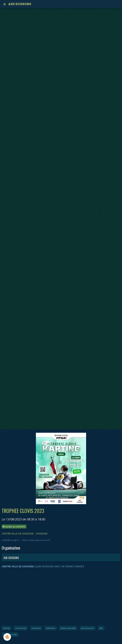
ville (101, 628)
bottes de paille (68, 628)
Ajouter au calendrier (14, 527)
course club (21, 628)
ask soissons (87, 628)
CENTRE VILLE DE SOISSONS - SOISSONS (25, 534)
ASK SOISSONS (11, 558)
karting (6, 628)
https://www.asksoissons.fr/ (36, 540)
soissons (36, 628)
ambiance (51, 628)
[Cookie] (7, 637)
